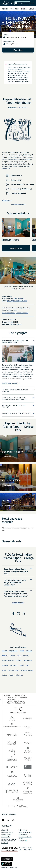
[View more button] (6, 200)
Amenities (14, 9)
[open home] (1, 699)
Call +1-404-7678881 (10, 383)
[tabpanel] (18, 362)
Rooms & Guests (9, 41)
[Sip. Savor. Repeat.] (7, 486)
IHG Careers (23, 830)
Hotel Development (25, 832)
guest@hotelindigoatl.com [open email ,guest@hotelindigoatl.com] (17, 301)
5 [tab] (21, 282)
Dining (24, 9)
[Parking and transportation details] (15, 313)
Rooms (5, 9)
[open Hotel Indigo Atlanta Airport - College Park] (18, 702)
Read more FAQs (18, 603)
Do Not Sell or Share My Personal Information (9, 840)
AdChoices (23, 841)
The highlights (18, 333)
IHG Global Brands (7, 832)
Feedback (5, 843)
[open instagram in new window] (17, 614)
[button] (33, 3)
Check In (6, 35)
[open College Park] (23, 697)
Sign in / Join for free (22, 3)
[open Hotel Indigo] (12, 699)
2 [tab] (17, 282)
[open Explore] (8, 695)
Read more (6, 169)
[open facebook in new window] (12, 614)
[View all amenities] (18, 205)
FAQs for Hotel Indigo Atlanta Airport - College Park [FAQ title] (18, 558)
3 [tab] (18, 282)
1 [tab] (15, 282)
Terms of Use (6, 837)
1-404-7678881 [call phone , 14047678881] (18, 298)
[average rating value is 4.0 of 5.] (15, 107)
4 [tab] (19, 282)
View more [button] (6, 200)
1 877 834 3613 (25, 849)
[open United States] (20, 695)
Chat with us (23, 835)
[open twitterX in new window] (23, 614)
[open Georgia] (10, 697)
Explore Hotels (6, 835)
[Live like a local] (8, 506)
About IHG (5, 830)
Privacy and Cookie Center (25, 838)
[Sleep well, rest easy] (7, 457)
